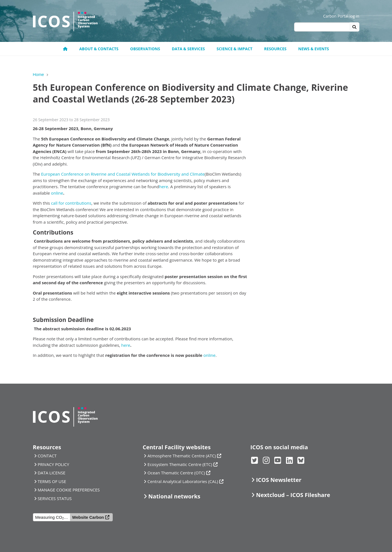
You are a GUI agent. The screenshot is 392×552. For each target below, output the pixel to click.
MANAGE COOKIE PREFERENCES (69, 490)
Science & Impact (234, 49)
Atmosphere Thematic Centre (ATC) (182, 456)
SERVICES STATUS (55, 498)
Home (39, 74)
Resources (275, 49)
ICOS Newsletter (279, 480)
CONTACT (47, 456)
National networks (174, 496)
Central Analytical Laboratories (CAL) (183, 481)
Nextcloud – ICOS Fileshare (293, 495)
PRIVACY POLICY (53, 464)
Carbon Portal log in (341, 16)
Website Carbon (88, 517)
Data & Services (188, 49)
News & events (314, 49)
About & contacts (99, 49)
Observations (145, 49)
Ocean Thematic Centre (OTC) (176, 473)
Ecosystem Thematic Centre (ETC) (180, 464)
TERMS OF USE (52, 481)
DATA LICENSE (52, 473)
